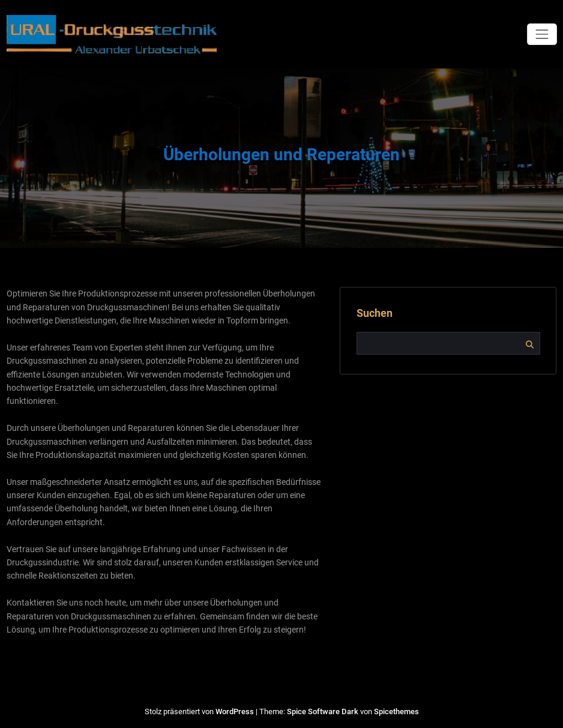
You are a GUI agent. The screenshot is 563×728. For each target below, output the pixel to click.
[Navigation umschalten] (542, 34)
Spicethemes (396, 711)
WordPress (235, 711)
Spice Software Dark (323, 711)
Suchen (375, 313)
